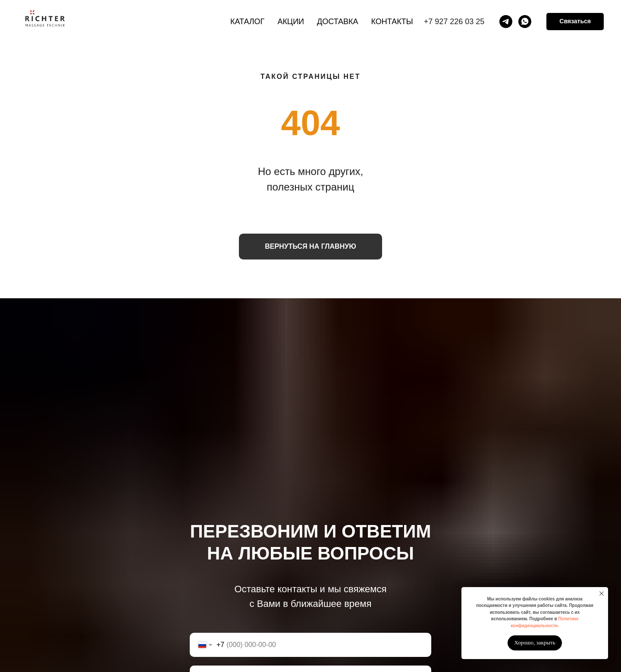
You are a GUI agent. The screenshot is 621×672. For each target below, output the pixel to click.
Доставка (338, 22)
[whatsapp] (525, 22)
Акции (291, 22)
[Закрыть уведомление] (602, 594)
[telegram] (506, 22)
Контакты (392, 22)
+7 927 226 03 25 (454, 22)
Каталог (247, 22)
